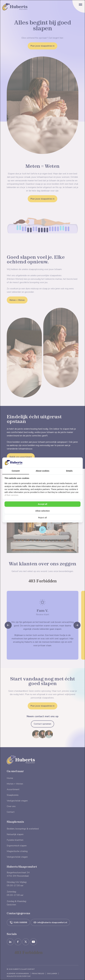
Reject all (42, 518)
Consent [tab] (16, 471)
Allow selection (43, 511)
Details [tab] (69, 471)
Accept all (42, 504)
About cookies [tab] (42, 471)
